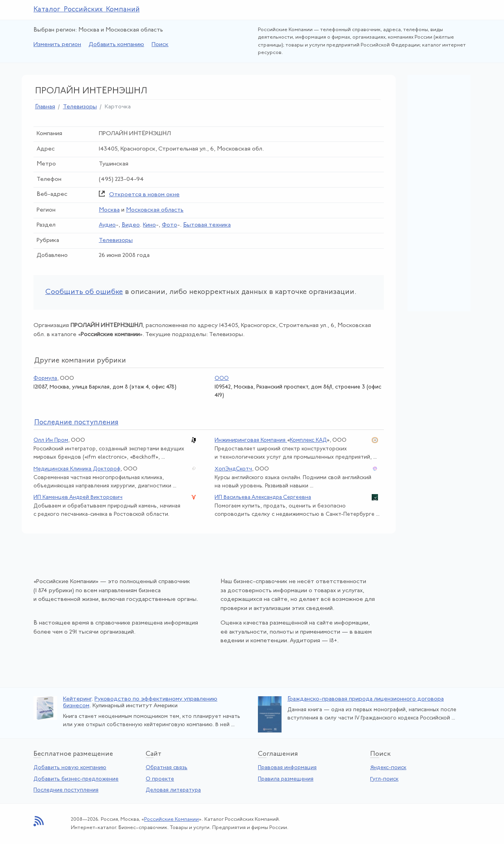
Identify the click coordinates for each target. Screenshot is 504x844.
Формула (45, 378)
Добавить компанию (116, 45)
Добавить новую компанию (70, 768)
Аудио (107, 225)
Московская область (155, 210)
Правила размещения (286, 779)
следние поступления (76, 423)
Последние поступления (66, 790)
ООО (222, 378)
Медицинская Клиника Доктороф (77, 469)
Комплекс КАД (308, 440)
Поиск (160, 45)
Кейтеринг (77, 699)
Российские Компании (171, 819)
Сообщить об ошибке (84, 292)
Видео (131, 225)
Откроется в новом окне (144, 195)
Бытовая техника (207, 225)
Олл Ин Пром (51, 440)
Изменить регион (57, 45)
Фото (170, 225)
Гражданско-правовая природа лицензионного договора (366, 699)
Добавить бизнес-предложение (76, 779)
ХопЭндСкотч (233, 469)
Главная (45, 107)
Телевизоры (80, 107)
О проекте (160, 779)
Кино (149, 225)
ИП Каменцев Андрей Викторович (78, 497)
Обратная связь (167, 768)
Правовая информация (287, 768)
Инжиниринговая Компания (251, 440)
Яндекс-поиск (388, 768)
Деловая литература (173, 790)
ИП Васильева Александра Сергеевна (263, 497)
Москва (109, 210)
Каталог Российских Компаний (87, 10)
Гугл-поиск (384, 779)
